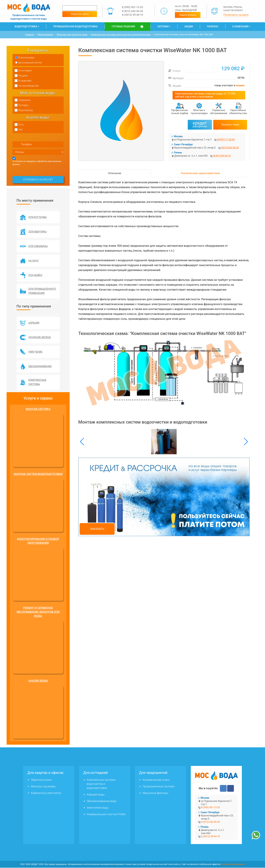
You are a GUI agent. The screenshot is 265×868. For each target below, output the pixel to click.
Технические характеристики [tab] (200, 173)
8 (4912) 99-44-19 (132, 15)
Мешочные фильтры (155, 793)
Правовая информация (233, 865)
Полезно (213, 26)
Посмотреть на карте (236, 15)
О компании (240, 26)
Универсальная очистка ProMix (106, 815)
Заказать (97, 529)
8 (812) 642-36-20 (132, 11)
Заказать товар (230, 125)
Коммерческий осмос (156, 780)
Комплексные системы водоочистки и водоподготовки (101, 784)
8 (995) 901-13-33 (132, 7)
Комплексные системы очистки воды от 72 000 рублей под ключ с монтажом (205, 95)
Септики (163, 26)
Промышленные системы (158, 787)
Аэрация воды (96, 795)
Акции (189, 26)
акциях (240, 85)
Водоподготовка (26, 26)
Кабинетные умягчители (46, 793)
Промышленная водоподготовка (75, 26)
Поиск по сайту (80, 14)
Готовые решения (123, 26)
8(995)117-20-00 (226, 140)
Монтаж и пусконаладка (199, 112)
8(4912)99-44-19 (222, 156)
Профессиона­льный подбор (180, 112)
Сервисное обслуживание (219, 112)
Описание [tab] (115, 173)
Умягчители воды (98, 808)
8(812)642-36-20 (230, 148)
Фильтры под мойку (43, 787)
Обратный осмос (41, 780)
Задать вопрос (188, 15)
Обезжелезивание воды (102, 801)
